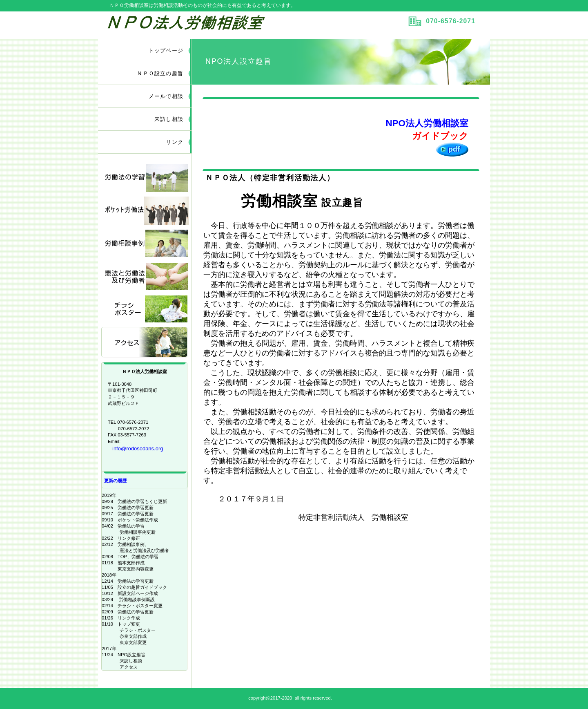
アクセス (145, 343)
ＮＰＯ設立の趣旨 (160, 73)
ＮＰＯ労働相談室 (202, 25)
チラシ (145, 310)
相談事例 (145, 243)
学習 (145, 177)
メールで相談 (166, 96)
